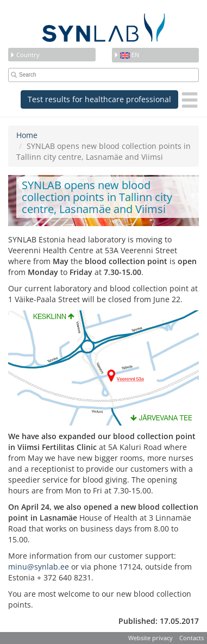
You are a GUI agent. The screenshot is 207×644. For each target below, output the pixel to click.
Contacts (192, 638)
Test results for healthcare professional (99, 99)
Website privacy (150, 638)
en (126, 55)
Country (25, 55)
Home (27, 135)
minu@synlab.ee (39, 567)
